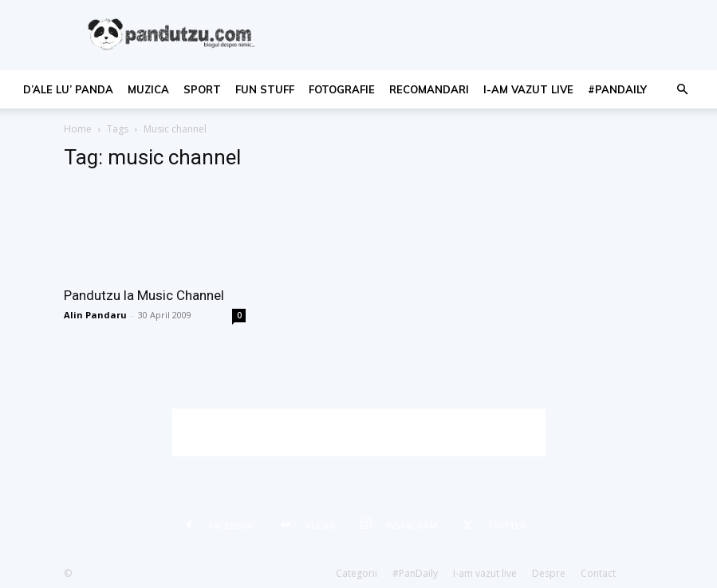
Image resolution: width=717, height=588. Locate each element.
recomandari (429, 89)
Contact (598, 573)
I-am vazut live (528, 89)
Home (78, 129)
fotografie (342, 89)
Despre (549, 573)
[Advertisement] (359, 432)
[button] (682, 90)
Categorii (357, 573)
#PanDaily (617, 89)
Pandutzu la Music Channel (144, 295)
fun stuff (265, 89)
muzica (148, 89)
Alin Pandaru (95, 315)
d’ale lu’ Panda (68, 89)
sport (202, 89)
